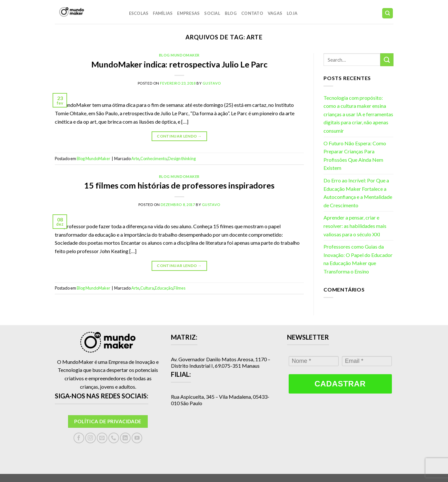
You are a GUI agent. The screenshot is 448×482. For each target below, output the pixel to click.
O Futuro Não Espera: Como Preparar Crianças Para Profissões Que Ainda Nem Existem (355, 156)
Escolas (139, 13)
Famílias (163, 13)
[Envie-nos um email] (102, 438)
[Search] (388, 13)
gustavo (212, 83)
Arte (135, 159)
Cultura (147, 288)
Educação (164, 288)
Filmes (179, 288)
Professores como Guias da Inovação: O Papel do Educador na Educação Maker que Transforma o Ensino (358, 259)
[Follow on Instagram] (90, 438)
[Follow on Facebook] (79, 438)
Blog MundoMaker (179, 55)
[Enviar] (387, 60)
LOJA (292, 13)
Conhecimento (154, 159)
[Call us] (114, 438)
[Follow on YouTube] (137, 438)
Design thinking (182, 159)
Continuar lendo (179, 136)
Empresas (188, 13)
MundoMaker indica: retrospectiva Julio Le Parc (179, 64)
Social (212, 13)
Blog (231, 13)
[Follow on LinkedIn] (125, 438)
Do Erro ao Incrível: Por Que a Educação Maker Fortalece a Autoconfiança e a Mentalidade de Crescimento (358, 193)
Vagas (275, 13)
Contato (252, 13)
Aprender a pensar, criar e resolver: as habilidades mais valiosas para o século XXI (355, 226)
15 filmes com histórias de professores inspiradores (179, 185)
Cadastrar (340, 384)
